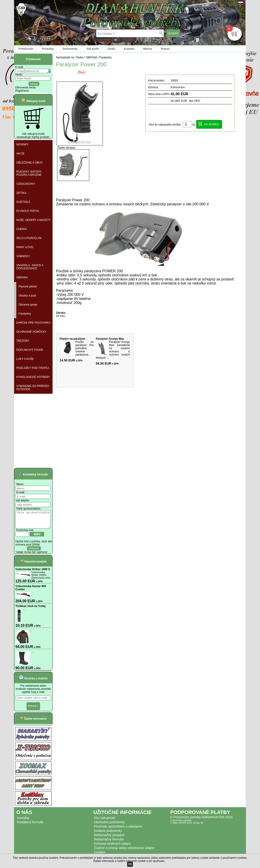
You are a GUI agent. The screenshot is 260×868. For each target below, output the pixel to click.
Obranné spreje (28, 305)
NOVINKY (22, 145)
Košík (111, 49)
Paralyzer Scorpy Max (110, 339)
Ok (130, 864)
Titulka (80, 57)
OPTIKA (21, 193)
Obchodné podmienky (109, 825)
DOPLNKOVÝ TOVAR (30, 350)
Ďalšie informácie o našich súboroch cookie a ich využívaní (129, 861)
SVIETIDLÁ (23, 202)
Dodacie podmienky (108, 834)
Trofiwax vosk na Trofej (30, 609)
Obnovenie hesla (25, 88)
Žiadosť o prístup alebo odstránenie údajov (124, 851)
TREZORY (23, 341)
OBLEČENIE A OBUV (29, 163)
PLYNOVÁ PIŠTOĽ (28, 211)
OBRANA (22, 277)
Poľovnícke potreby (181, 824)
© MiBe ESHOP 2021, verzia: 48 (187, 826)
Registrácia (22, 91)
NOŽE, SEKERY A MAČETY (34, 220)
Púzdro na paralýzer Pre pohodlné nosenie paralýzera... (84, 348)
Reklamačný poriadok (109, 838)
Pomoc (165, 49)
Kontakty (23, 821)
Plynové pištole (28, 287)
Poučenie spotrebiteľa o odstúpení (118, 830)
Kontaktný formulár (30, 825)
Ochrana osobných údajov (112, 847)
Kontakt (129, 49)
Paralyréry (25, 314)
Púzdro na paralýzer (72, 339)
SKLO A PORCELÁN (29, 238)
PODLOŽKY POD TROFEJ (33, 368)
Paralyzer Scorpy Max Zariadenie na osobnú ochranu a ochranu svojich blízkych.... (113, 350)
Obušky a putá (27, 296)
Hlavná (148, 49)
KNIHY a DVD (25, 247)
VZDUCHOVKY (26, 184)
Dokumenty (70, 49)
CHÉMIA (22, 229)
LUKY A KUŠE (25, 359)
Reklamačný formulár (109, 843)
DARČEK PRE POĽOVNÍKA (33, 323)
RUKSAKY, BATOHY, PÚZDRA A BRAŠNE (29, 173)
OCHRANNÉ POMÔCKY (31, 332)
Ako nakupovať (105, 821)
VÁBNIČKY (23, 256)
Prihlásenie (26, 49)
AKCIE (20, 154)
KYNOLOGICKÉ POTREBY (33, 377)
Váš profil (93, 49)
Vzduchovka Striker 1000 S (33, 573)
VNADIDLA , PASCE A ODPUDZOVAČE (30, 267)
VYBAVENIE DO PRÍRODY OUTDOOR (33, 388)
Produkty (48, 49)
